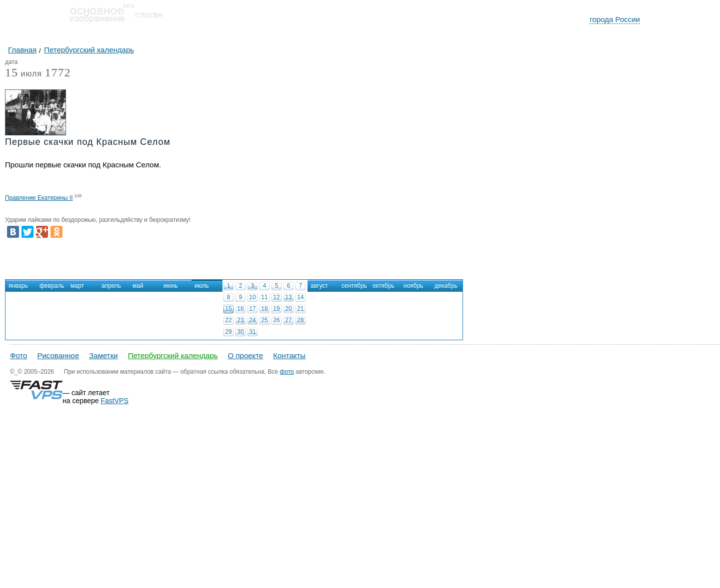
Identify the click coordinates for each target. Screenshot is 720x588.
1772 (57, 72)
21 (300, 309)
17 (252, 309)
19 (276, 309)
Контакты (289, 355)
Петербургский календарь (173, 355)
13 (288, 297)
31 (252, 332)
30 (240, 332)
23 (240, 320)
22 (228, 320)
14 (300, 297)
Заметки (103, 355)
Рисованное (58, 355)
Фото (18, 355)
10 (252, 297)
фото (287, 372)
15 (228, 309)
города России (615, 19)
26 (276, 320)
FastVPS (115, 401)
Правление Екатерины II (39, 198)
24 (252, 320)
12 (276, 297)
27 (288, 320)
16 (240, 309)
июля (23, 74)
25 (264, 320)
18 (264, 309)
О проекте (246, 355)
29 (228, 332)
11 (264, 297)
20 (288, 309)
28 (300, 320)
